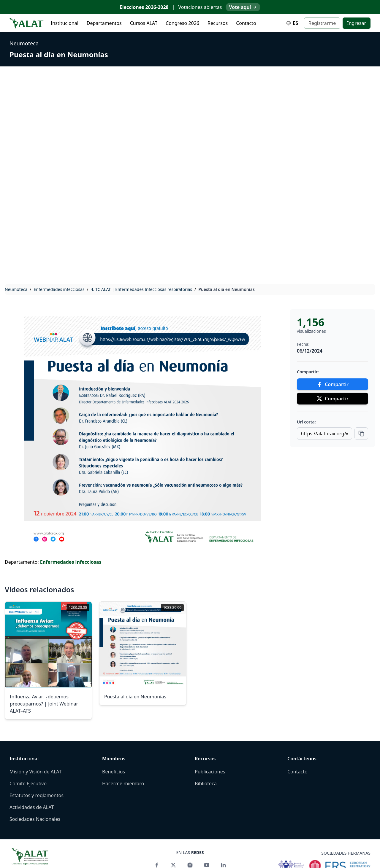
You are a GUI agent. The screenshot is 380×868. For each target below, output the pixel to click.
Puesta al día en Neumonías (59, 54)
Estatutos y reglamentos (37, 795)
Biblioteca (206, 783)
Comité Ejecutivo (28, 783)
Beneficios (114, 772)
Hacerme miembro (123, 783)
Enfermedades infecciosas (59, 289)
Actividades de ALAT (32, 807)
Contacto (246, 23)
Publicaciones (210, 772)
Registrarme (322, 23)
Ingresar (357, 23)
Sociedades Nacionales (35, 819)
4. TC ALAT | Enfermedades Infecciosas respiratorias (141, 289)
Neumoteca (24, 43)
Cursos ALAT (144, 23)
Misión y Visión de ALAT (35, 772)
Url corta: (306, 422)
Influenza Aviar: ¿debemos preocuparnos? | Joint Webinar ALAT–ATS (44, 704)
